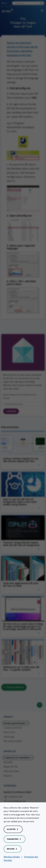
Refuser (13, 849)
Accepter (13, 829)
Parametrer (15, 839)
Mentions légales (12, 857)
